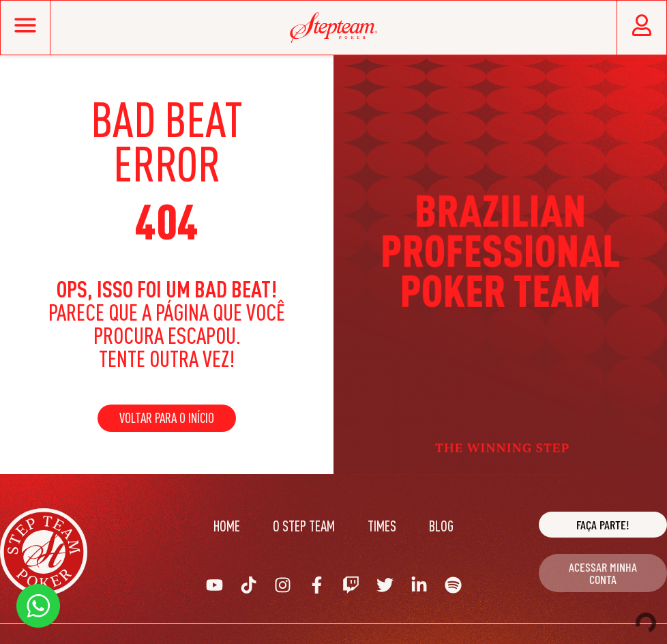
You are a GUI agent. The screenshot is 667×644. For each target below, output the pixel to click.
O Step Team (304, 526)
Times (382, 526)
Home (227, 526)
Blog (441, 526)
